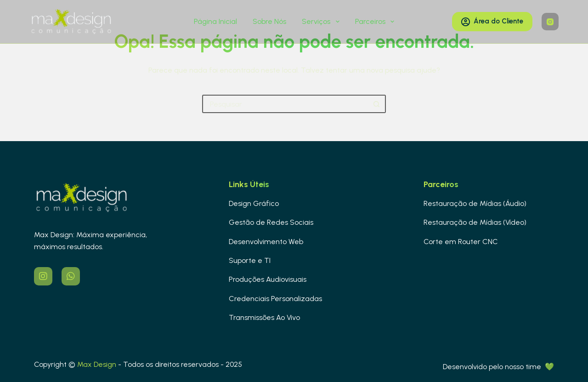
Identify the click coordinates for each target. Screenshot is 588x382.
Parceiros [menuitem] (376, 22)
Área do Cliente (492, 21)
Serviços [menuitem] (322, 22)
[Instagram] (550, 22)
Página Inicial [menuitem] (215, 21)
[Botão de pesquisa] (377, 104)
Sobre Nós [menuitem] (269, 21)
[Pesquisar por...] (285, 104)
